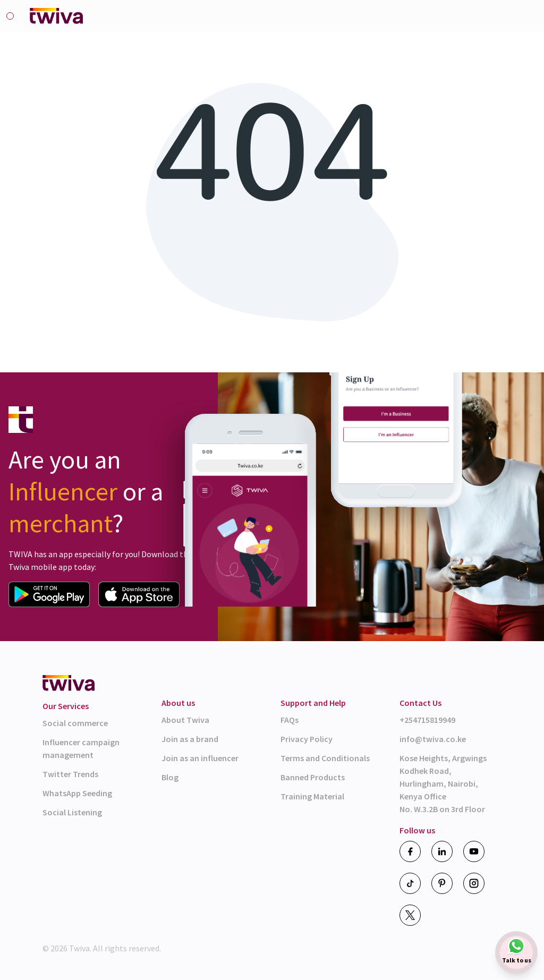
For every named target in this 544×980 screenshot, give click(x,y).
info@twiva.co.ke (433, 739)
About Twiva (185, 720)
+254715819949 (427, 720)
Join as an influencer (200, 758)
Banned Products (313, 777)
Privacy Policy (307, 739)
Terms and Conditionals (325, 758)
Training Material (312, 796)
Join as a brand (190, 739)
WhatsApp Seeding (77, 793)
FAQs (290, 720)
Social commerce (75, 723)
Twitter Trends (70, 774)
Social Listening (72, 812)
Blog (170, 777)
